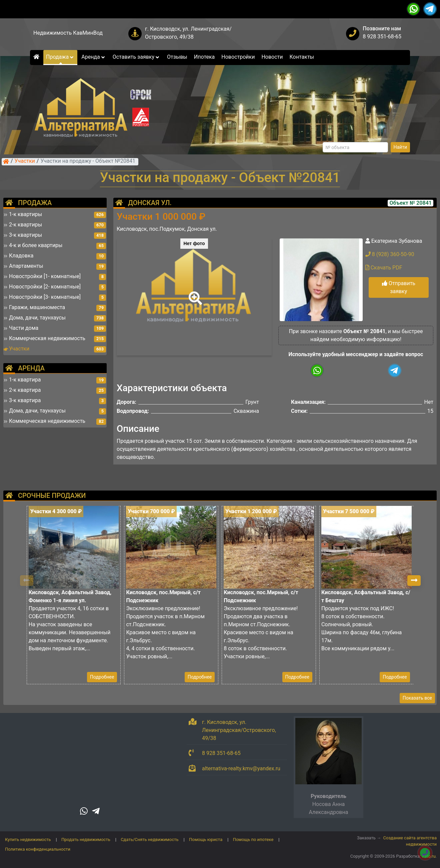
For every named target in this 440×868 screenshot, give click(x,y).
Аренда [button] (93, 57)
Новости (272, 57)
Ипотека (204, 57)
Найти (400, 147)
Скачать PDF (384, 268)
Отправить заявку (399, 287)
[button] (194, 293)
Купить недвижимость (28, 839)
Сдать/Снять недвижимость (149, 839)
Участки (25, 161)
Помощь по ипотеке (253, 839)
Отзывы (177, 57)
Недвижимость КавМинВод (68, 33)
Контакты (302, 57)
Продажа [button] (60, 57)
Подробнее (102, 677)
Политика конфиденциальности (38, 849)
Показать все (417, 698)
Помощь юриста (206, 839)
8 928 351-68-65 (382, 37)
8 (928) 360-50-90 (390, 254)
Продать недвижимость (86, 839)
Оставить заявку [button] (136, 57)
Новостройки (238, 57)
